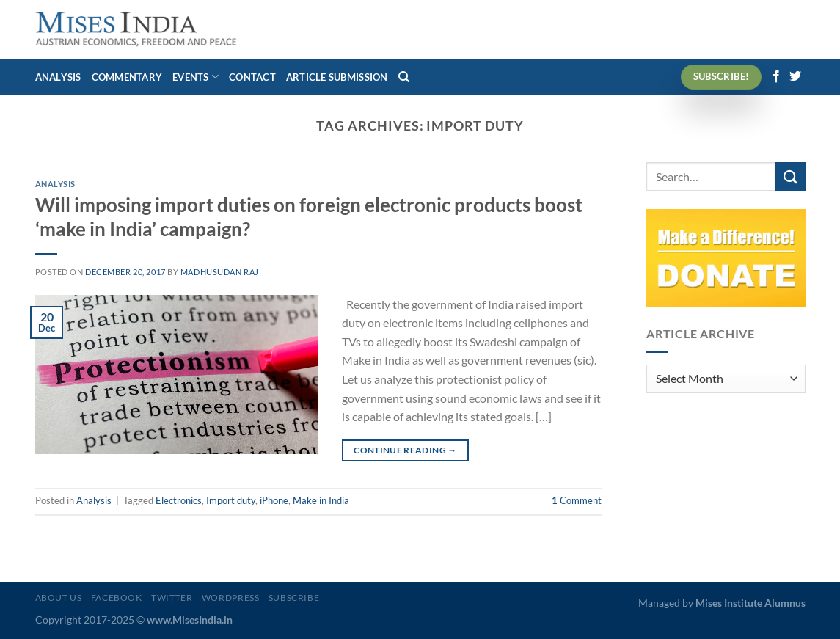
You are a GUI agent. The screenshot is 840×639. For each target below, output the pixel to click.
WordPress (231, 598)
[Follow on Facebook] (776, 77)
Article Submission (337, 77)
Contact (252, 77)
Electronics (179, 500)
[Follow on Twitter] (795, 77)
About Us (59, 598)
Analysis (58, 77)
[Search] (404, 77)
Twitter (172, 598)
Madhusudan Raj (220, 272)
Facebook (117, 598)
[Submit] (790, 176)
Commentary (127, 77)
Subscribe (294, 598)
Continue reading (405, 450)
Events (196, 77)
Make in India (321, 500)
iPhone (274, 500)
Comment (577, 500)
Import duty (231, 500)
